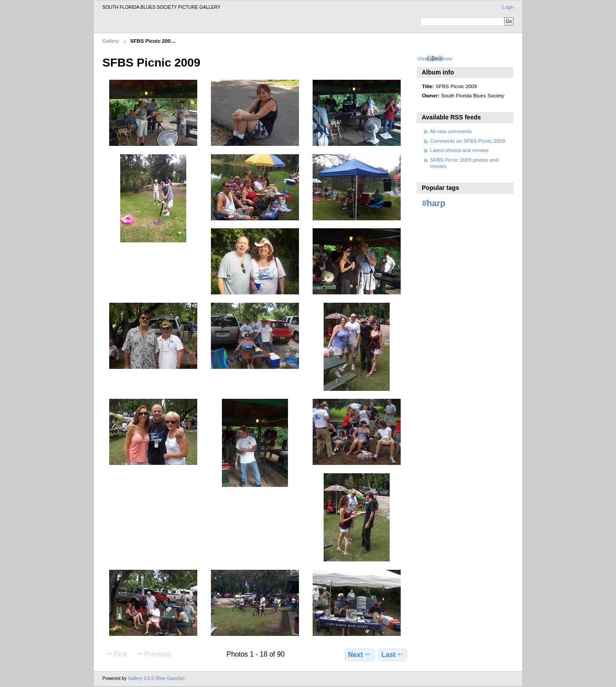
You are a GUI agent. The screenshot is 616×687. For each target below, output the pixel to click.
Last (393, 654)
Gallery (111, 41)
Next (360, 654)
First (116, 654)
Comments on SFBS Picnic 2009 (468, 141)
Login (508, 7)
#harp (433, 203)
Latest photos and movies (459, 150)
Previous (154, 654)
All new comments (451, 131)
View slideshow (435, 58)
